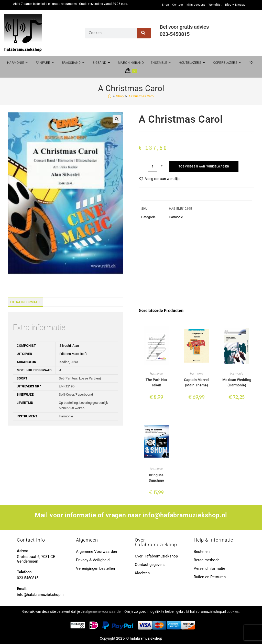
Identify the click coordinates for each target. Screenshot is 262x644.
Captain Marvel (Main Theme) (196, 382)
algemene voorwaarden (104, 611)
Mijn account (196, 5)
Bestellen (202, 552)
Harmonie (176, 217)
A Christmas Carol (141, 96)
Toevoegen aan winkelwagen (204, 166)
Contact (178, 5)
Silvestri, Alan (69, 346)
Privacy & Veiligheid (93, 560)
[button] (117, 119)
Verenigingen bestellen (95, 568)
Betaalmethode (207, 560)
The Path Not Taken (156, 382)
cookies (233, 611)
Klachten (142, 573)
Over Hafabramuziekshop (156, 556)
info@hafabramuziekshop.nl (185, 515)
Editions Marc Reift (73, 354)
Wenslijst (215, 5)
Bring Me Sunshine (156, 478)
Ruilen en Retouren (210, 577)
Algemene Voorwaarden (96, 552)
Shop (165, 5)
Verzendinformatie (209, 568)
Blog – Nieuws (235, 5)
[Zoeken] (144, 33)
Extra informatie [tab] (25, 302)
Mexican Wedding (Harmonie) (237, 382)
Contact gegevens (150, 565)
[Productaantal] (152, 166)
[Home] (110, 96)
